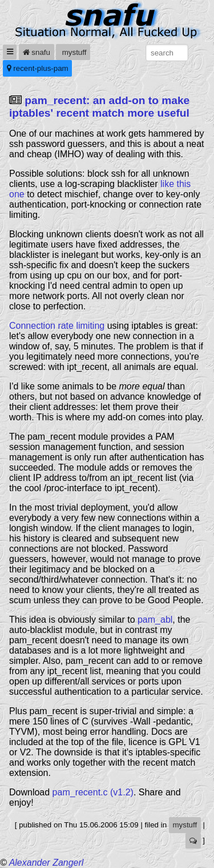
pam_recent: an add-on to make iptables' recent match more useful (99, 107)
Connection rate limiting (57, 326)
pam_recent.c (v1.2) (93, 792)
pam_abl (155, 620)
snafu (37, 52)
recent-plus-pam (38, 68)
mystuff (73, 52)
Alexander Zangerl (47, 863)
